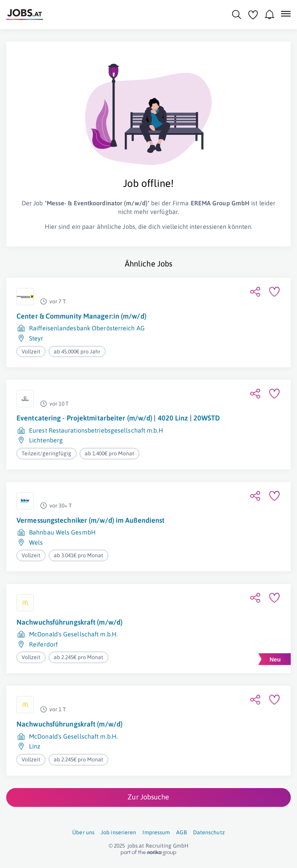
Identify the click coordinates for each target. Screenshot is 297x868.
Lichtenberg (46, 440)
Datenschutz (209, 832)
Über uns (83, 832)
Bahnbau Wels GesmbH (62, 532)
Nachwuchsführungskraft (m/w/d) (69, 622)
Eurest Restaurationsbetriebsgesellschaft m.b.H (96, 430)
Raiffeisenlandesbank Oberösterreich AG (87, 328)
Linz (35, 746)
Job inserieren (118, 832)
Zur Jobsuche (148, 797)
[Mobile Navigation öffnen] (286, 14)
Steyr (36, 338)
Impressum (156, 832)
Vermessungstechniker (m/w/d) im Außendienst (90, 520)
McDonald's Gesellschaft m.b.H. (73, 634)
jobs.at (136, 846)
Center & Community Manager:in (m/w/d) (81, 316)
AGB (181, 832)
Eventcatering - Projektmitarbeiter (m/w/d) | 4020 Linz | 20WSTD (118, 418)
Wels (36, 542)
